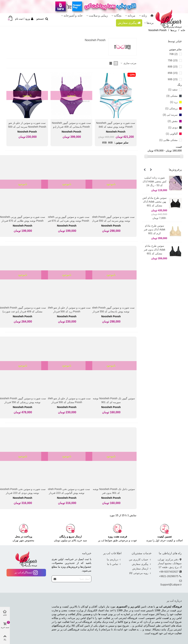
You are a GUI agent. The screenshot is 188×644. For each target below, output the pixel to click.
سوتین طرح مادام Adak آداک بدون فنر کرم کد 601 (155, 229)
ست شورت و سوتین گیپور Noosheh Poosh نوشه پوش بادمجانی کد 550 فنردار (111, 310)
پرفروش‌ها (175, 170)
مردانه (131, 16)
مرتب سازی (128, 63)
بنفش (173, 121)
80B (173, 67)
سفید (173, 89)
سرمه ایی (170, 115)
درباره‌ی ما (114, 560)
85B (173, 73)
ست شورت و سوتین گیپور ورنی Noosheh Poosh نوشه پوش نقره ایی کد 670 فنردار (67, 219)
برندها (150, 23)
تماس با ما (114, 564)
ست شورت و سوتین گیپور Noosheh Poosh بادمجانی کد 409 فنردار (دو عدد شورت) (71, 127)
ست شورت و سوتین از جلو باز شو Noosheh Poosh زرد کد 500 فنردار (67, 310)
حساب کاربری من (140, 560)
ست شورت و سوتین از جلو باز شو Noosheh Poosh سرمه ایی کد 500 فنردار (27, 127)
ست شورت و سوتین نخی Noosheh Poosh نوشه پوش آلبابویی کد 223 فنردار (67, 491)
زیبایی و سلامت (98, 16)
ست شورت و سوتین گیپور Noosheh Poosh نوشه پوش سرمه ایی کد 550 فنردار (111, 219)
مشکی (172, 96)
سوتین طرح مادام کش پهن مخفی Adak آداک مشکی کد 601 (155, 202)
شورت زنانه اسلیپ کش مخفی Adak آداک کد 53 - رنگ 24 (155, 181)
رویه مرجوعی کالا (140, 573)
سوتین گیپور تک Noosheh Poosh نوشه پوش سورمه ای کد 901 (111, 400)
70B (173, 54)
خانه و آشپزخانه (73, 16)
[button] (151, 170)
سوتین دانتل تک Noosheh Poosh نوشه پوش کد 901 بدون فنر (111, 491)
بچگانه (118, 16)
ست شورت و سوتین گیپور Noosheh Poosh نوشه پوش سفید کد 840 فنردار (116, 127)
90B (173, 79)
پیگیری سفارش (129, 23)
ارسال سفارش (142, 569)
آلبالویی (172, 134)
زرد (174, 102)
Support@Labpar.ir (171, 582)
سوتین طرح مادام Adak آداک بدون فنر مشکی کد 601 (155, 250)
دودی (173, 127)
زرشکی (171, 108)
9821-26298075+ (170, 576)
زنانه (144, 16)
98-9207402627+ (170, 572)
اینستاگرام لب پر (26, 572)
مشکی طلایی (168, 140)
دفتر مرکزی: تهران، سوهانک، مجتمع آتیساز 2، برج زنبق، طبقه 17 (170, 563)
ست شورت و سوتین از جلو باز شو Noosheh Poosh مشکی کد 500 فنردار (67, 400)
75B (173, 60)
